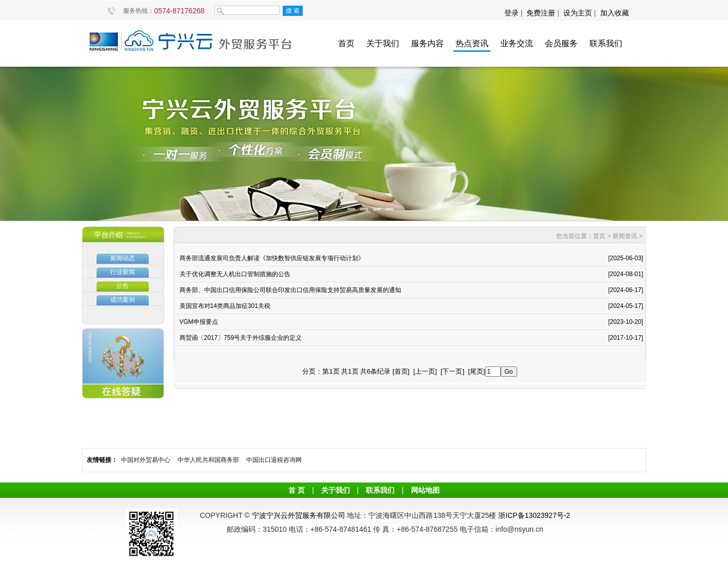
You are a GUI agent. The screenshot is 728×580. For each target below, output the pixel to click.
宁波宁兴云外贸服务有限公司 (299, 515)
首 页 (297, 490)
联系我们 (606, 43)
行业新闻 (123, 272)
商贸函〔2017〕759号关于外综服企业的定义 (241, 338)
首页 (346, 43)
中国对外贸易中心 (146, 460)
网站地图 (425, 490)
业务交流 (517, 43)
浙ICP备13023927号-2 (534, 515)
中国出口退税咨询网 (274, 460)
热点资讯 (472, 43)
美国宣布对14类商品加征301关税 (225, 306)
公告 (123, 286)
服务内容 (427, 43)
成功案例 (123, 300)
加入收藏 (615, 13)
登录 (513, 13)
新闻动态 (123, 258)
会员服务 (561, 43)
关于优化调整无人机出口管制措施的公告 (235, 274)
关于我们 (383, 43)
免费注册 (541, 13)
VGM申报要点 (199, 322)
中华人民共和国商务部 (208, 460)
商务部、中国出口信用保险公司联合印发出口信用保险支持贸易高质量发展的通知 (290, 290)
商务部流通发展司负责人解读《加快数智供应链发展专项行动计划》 (272, 258)
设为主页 (578, 13)
